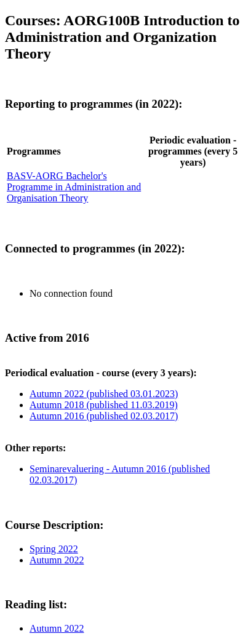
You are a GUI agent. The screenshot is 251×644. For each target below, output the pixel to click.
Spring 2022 (54, 549)
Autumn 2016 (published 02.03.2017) (104, 416)
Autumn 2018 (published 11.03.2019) (104, 405)
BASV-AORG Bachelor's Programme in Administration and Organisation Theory (74, 187)
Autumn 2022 (57, 560)
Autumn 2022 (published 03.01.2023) (104, 394)
